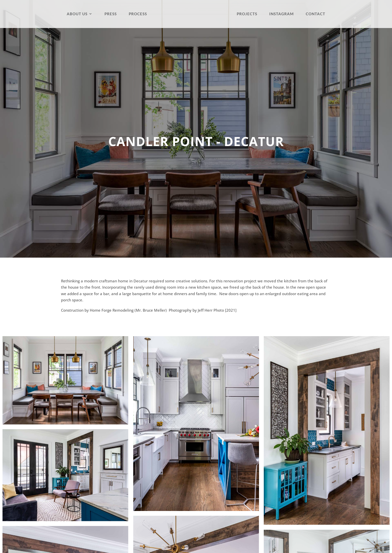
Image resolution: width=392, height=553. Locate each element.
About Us (77, 14)
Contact (315, 14)
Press (111, 14)
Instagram (281, 14)
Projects (247, 14)
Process (138, 14)
